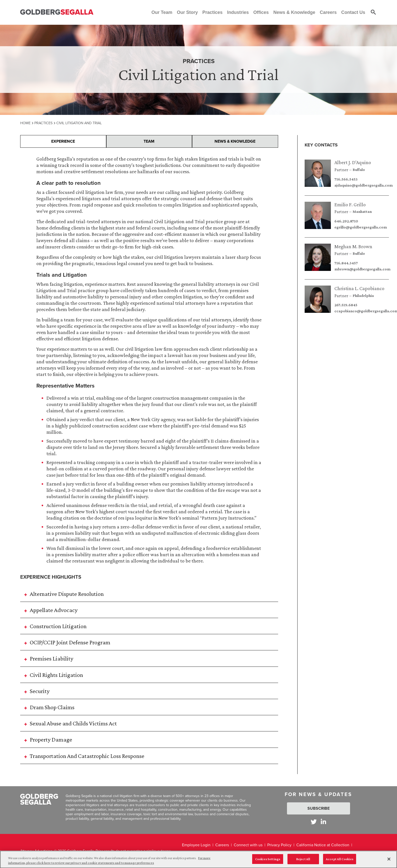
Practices (43, 123)
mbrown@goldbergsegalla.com (362, 269)
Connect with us (248, 845)
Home (25, 123)
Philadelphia (363, 296)
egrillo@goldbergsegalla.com (361, 227)
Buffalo (359, 170)
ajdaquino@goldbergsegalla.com (364, 185)
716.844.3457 (346, 263)
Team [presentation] (149, 141)
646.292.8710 (346, 221)
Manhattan (362, 212)
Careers (222, 845)
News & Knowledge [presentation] (235, 141)
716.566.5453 (346, 179)
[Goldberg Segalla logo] (57, 12)
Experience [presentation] (63, 141)
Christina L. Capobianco (359, 288)
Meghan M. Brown (353, 246)
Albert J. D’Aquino (353, 162)
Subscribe (319, 808)
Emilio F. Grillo (350, 205)
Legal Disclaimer (196, 856)
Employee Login (196, 845)
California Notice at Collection (323, 845)
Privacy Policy (279, 845)
